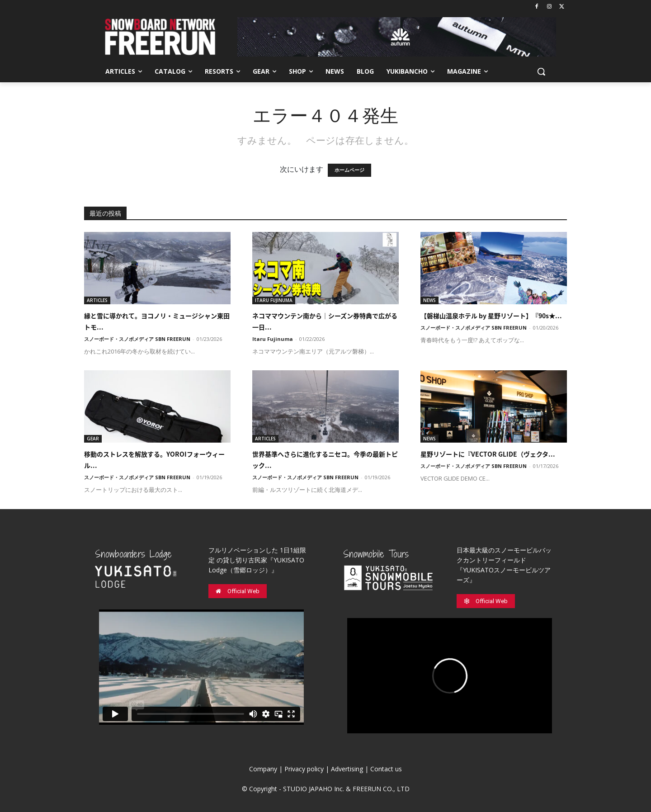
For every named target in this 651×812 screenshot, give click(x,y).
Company (263, 769)
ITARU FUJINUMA (274, 300)
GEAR (93, 439)
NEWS (429, 300)
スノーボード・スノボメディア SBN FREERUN (137, 339)
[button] (541, 71)
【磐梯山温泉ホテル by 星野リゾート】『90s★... (491, 316)
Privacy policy (304, 769)
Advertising (347, 769)
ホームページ (349, 170)
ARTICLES (97, 300)
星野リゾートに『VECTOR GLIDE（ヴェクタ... (488, 454)
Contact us (386, 769)
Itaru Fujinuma (273, 339)
